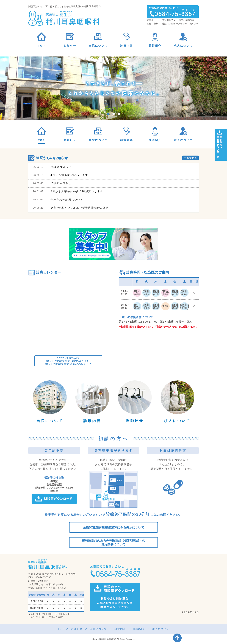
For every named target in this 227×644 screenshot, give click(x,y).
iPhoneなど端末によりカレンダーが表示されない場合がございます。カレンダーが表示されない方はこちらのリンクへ (68, 361)
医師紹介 (135, 421)
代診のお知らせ (61, 167)
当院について (50, 421)
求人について (177, 421)
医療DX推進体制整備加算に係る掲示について (114, 528)
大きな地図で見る (190, 612)
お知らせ (77, 629)
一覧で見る (191, 158)
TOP (61, 629)
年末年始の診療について (67, 199)
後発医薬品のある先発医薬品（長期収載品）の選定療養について (114, 542)
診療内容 (92, 421)
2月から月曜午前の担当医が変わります (77, 191)
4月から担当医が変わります (69, 175)
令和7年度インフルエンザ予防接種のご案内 (80, 208)
